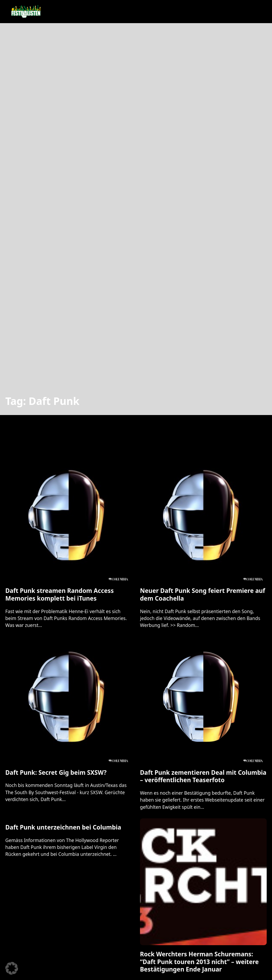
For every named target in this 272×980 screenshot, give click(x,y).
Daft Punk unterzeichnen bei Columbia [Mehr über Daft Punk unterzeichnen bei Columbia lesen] (63, 827)
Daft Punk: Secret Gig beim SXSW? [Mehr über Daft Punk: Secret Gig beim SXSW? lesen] (56, 772)
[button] (12, 968)
